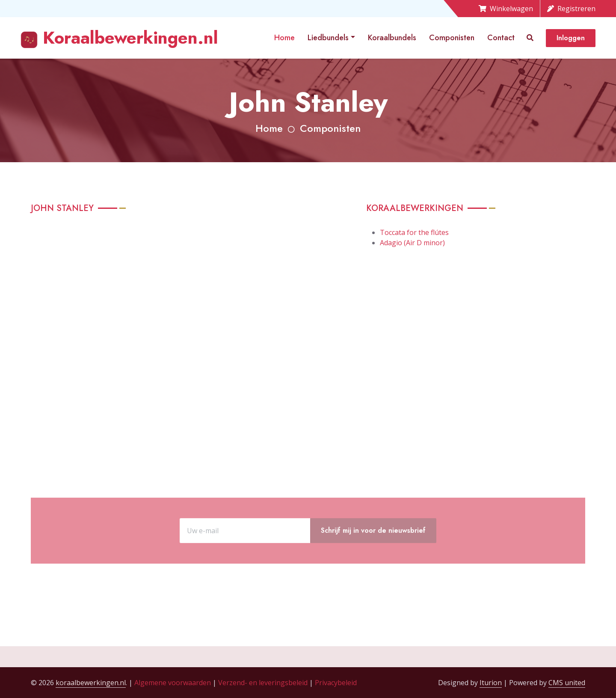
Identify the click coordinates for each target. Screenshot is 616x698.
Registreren (571, 9)
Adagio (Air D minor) (412, 243)
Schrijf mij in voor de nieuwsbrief (373, 555)
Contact (501, 38)
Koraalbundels (392, 38)
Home (284, 38)
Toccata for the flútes (414, 232)
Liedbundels (328, 38)
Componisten (452, 38)
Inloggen (571, 38)
